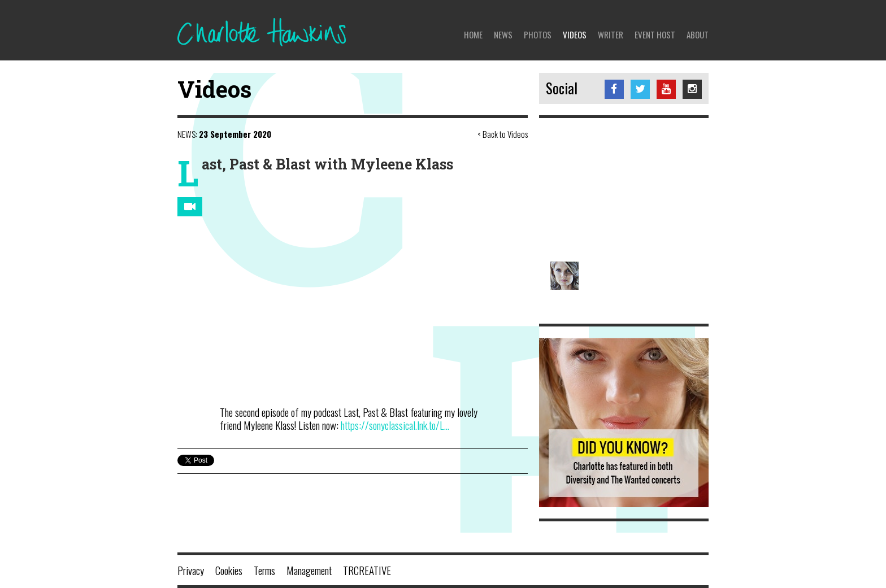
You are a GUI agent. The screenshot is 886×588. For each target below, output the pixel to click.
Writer (611, 34)
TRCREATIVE (367, 570)
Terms (264, 570)
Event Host (655, 34)
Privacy (191, 570)
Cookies (229, 570)
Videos (575, 34)
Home (473, 34)
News (503, 34)
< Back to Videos (503, 134)
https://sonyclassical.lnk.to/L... (395, 425)
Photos (538, 34)
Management (309, 570)
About (698, 34)
